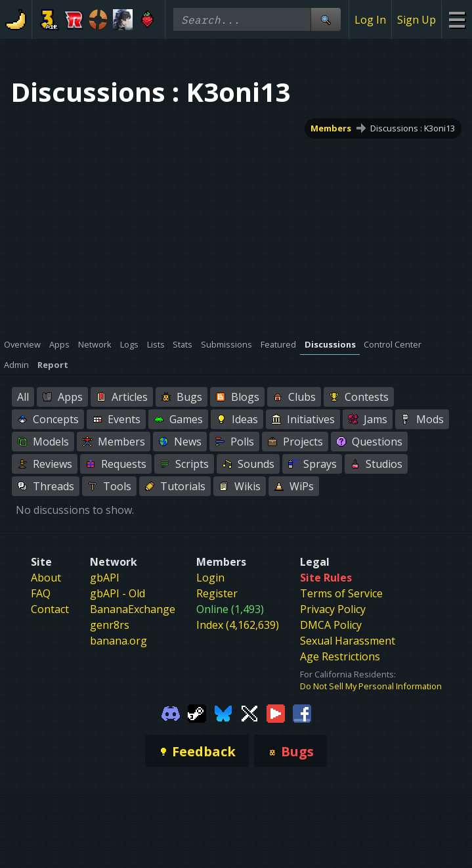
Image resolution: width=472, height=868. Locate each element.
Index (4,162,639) (238, 625)
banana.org (118, 641)
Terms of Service (341, 593)
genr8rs (110, 625)
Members (332, 128)
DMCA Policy (331, 625)
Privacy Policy (333, 609)
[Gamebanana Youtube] (276, 712)
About (46, 578)
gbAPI (105, 578)
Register (217, 593)
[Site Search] (326, 19)
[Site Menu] (457, 19)
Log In (370, 20)
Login (210, 578)
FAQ (41, 593)
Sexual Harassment (348, 641)
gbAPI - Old (118, 593)
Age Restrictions (340, 656)
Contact (50, 609)
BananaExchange (133, 609)
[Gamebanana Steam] (197, 712)
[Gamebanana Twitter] (249, 712)
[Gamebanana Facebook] (302, 712)
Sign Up (417, 20)
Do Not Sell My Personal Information (371, 686)
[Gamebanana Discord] (171, 712)
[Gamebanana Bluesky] (223, 712)
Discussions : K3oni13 (413, 128)
